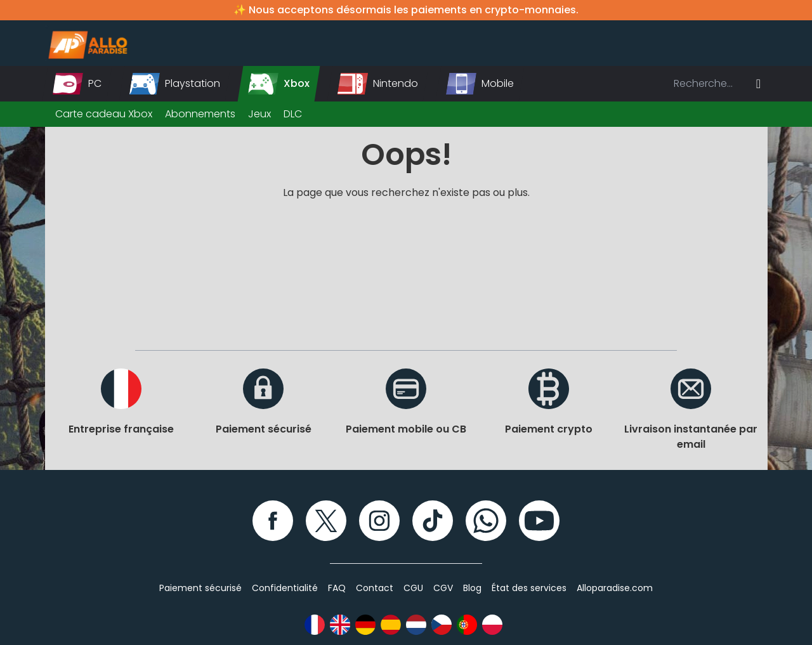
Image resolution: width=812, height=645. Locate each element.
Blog (472, 588)
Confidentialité (285, 588)
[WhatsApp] (486, 521)
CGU (413, 588)
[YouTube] (539, 521)
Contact (375, 588)
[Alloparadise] (86, 43)
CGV (443, 588)
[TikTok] (433, 521)
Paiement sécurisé (200, 588)
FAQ (337, 588)
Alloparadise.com (615, 588)
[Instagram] (379, 521)
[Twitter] (326, 521)
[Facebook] (273, 521)
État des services (529, 588)
